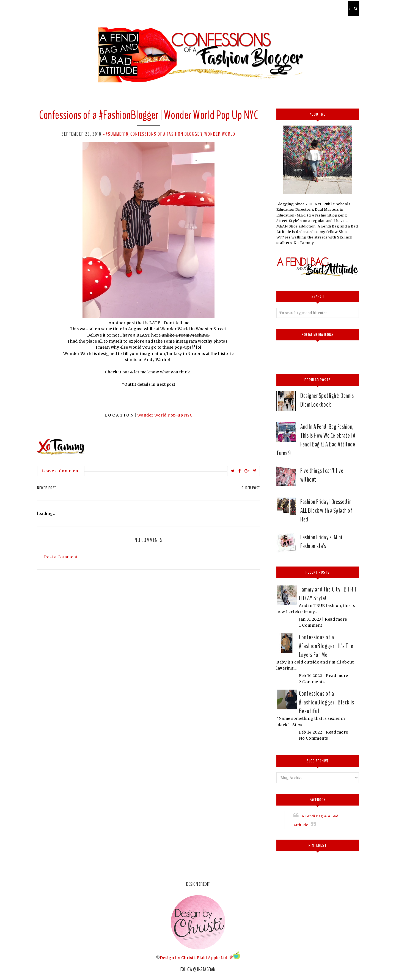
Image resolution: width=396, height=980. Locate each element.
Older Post (251, 488)
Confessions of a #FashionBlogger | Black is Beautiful (327, 702)
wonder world (220, 134)
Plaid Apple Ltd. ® (215, 958)
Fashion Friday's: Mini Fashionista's (321, 542)
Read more (336, 619)
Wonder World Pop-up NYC (165, 415)
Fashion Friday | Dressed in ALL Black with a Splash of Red (326, 510)
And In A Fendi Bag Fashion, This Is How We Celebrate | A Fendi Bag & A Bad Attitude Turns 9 (316, 440)
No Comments (313, 738)
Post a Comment (61, 557)
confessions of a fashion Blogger (166, 134)
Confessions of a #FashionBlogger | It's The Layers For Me (326, 646)
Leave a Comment (61, 471)
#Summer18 (117, 134)
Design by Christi (177, 958)
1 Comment (311, 625)
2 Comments (312, 682)
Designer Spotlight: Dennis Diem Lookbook (327, 400)
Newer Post (47, 488)
